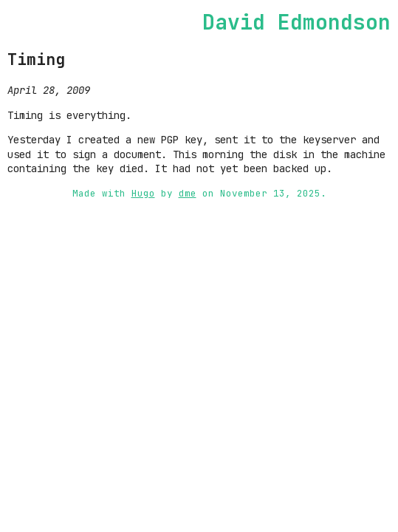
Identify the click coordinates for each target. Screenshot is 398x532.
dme (188, 193)
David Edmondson (296, 22)
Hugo (143, 193)
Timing (36, 59)
